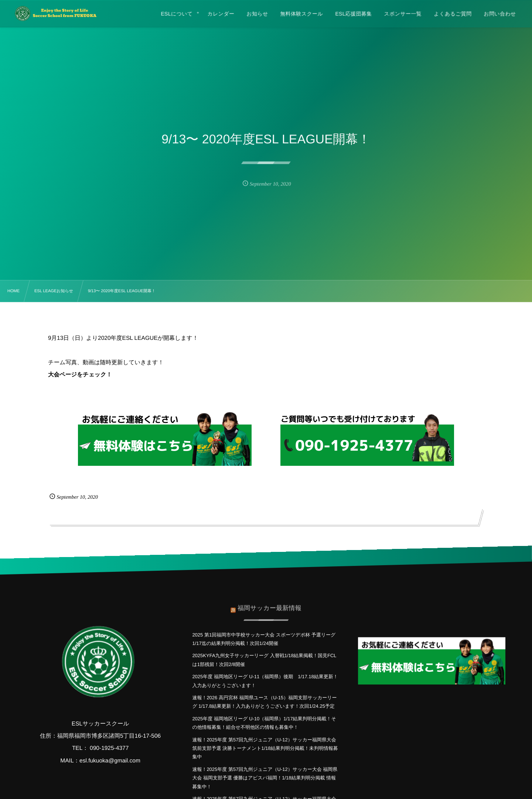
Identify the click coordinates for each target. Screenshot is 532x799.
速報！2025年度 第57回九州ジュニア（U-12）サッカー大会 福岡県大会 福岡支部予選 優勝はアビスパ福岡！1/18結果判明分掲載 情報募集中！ (265, 778)
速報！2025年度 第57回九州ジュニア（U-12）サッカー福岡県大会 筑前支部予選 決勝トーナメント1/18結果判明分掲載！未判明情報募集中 (265, 748)
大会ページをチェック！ (80, 375)
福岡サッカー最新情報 (270, 605)
